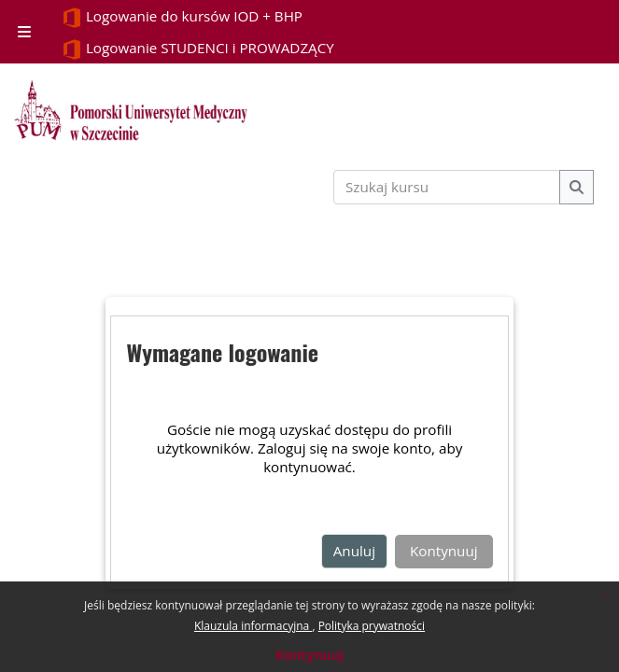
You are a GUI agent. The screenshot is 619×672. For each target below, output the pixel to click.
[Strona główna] (131, 110)
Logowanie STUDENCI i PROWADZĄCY (198, 49)
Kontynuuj (309, 655)
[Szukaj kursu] (447, 187)
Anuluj (354, 551)
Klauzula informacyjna (253, 626)
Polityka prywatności (372, 626)
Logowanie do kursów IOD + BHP (182, 17)
